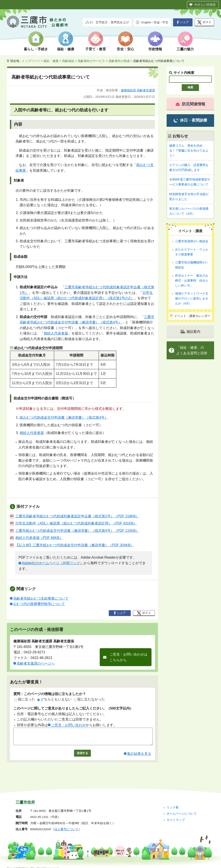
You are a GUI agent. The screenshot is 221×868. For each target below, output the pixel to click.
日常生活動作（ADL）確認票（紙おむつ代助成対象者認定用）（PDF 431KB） (73, 523)
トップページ (31, 61)
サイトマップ (176, 814)
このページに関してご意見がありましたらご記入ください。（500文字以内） (73, 708)
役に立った (25, 699)
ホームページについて (182, 808)
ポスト (204, 22)
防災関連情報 (190, 104)
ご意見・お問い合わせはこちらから (128, 657)
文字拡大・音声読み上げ (112, 22)
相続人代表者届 (56, 333)
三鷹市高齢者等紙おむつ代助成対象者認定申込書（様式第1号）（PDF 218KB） (74, 516)
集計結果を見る (139, 757)
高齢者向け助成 (119, 61)
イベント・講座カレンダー (192, 316)
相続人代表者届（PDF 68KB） (36, 538)
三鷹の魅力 (185, 49)
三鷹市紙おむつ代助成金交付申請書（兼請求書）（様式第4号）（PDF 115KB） (74, 531)
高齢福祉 (68, 61)
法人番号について (66, 824)
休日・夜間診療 (190, 120)
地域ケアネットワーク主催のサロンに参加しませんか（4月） (192, 298)
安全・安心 (125, 49)
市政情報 (155, 49)
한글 (157, 22)
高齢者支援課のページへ (36, 663)
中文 (165, 22)
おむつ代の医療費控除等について (39, 604)
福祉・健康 (66, 49)
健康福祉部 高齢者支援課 (138, 90)
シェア (183, 22)
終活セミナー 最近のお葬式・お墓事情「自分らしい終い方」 (192, 280)
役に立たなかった (89, 699)
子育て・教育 (96, 49)
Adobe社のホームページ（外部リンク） (53, 563)
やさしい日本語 (205, 5)
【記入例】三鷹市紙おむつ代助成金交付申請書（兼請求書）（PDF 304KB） (72, 545)
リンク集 (173, 802)
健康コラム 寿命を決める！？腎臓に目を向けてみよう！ (189, 150)
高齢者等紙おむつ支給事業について (41, 598)
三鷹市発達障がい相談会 (192, 241)
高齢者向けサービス (91, 61)
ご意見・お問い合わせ (68, 725)
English (146, 22)
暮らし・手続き (36, 49)
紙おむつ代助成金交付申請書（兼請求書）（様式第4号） (64, 417)
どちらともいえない (54, 699)
